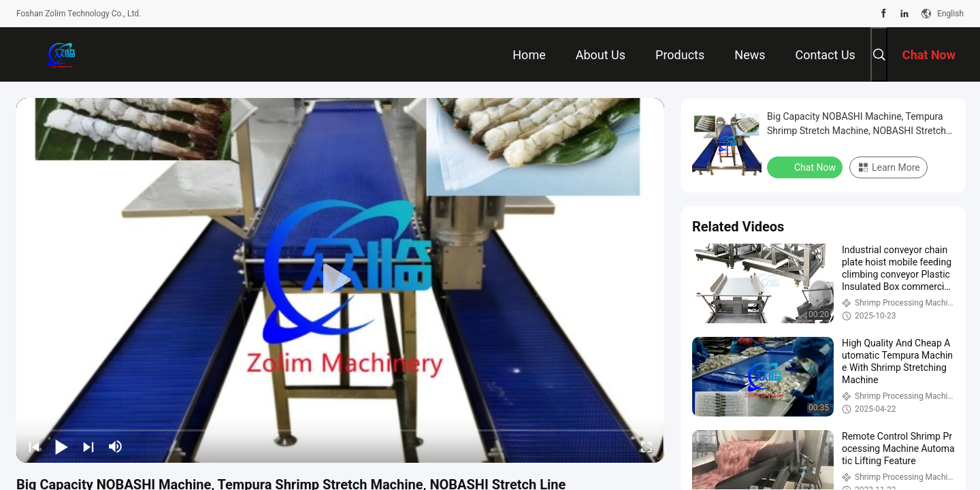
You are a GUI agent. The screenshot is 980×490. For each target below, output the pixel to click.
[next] (88, 446)
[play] (340, 280)
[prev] (34, 446)
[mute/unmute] (116, 446)
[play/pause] (61, 446)
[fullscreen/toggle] (647, 446)
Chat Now (806, 167)
